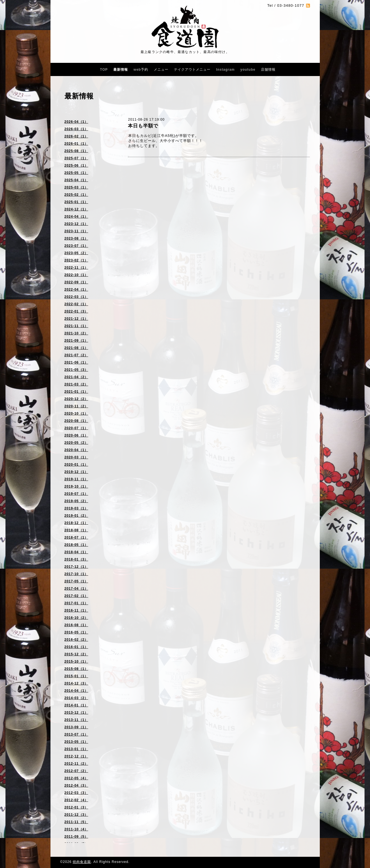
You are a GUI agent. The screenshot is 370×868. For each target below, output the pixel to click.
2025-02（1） (76, 195)
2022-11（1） (76, 268)
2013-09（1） (76, 727)
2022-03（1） (76, 297)
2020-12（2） (76, 399)
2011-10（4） (76, 829)
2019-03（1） (76, 508)
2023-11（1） (76, 231)
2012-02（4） (76, 800)
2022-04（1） (76, 290)
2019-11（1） (76, 479)
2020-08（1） (76, 421)
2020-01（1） (76, 465)
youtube (248, 70)
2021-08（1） (76, 348)
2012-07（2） (76, 771)
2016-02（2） (76, 640)
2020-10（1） (76, 414)
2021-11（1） (76, 326)
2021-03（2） (76, 384)
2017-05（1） (76, 581)
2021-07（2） (76, 355)
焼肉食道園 (82, 862)
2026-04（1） (76, 122)
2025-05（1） (76, 173)
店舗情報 (268, 70)
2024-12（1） (76, 209)
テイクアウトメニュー (192, 70)
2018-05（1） (76, 545)
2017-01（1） (76, 603)
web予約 (141, 70)
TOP (104, 70)
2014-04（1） (76, 691)
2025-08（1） (76, 151)
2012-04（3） (76, 786)
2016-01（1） (76, 647)
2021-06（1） (76, 362)
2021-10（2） (76, 333)
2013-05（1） (76, 742)
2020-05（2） (76, 443)
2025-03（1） (76, 187)
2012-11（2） (76, 764)
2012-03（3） (76, 793)
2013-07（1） (76, 734)
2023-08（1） (76, 238)
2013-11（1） (76, 720)
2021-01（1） (76, 392)
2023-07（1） (76, 246)
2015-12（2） (76, 654)
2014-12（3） (76, 683)
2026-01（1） (76, 144)
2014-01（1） (76, 705)
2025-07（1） (76, 158)
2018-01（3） (76, 559)
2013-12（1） (76, 713)
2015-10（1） (76, 662)
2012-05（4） (76, 778)
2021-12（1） (76, 319)
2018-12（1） (76, 523)
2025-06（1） (76, 166)
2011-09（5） (76, 837)
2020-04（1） (76, 450)
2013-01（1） (76, 749)
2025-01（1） (76, 202)
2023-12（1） (76, 224)
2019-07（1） (76, 494)
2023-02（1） (76, 260)
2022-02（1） (76, 304)
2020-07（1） (76, 428)
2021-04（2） (76, 377)
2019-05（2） (76, 501)
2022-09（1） (76, 282)
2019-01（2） (76, 516)
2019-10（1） (76, 486)
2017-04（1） (76, 589)
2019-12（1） (76, 472)
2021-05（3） (76, 370)
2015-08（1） (76, 669)
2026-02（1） (76, 136)
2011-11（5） (76, 822)
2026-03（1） (76, 129)
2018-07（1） (76, 538)
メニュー (161, 70)
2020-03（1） (76, 457)
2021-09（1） (76, 341)
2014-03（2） (76, 698)
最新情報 (121, 70)
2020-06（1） (76, 435)
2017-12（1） (76, 567)
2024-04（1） (76, 217)
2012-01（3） (76, 807)
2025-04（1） (76, 180)
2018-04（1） (76, 552)
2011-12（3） (76, 815)
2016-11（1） (76, 610)
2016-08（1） (76, 625)
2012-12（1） (76, 756)
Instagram (225, 70)
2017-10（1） (76, 574)
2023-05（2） (76, 253)
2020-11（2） (76, 406)
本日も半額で (143, 126)
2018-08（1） (76, 530)
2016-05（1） (76, 632)
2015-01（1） (76, 676)
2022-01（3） (76, 311)
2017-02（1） (76, 596)
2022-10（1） (76, 275)
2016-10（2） (76, 618)
